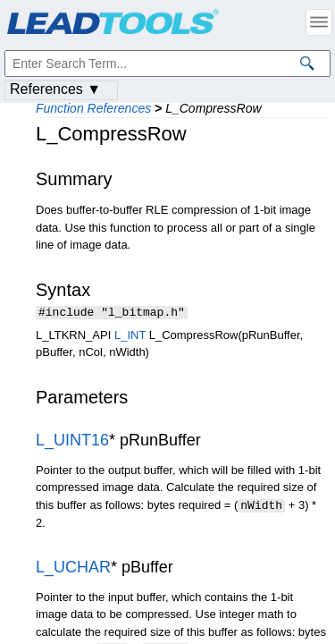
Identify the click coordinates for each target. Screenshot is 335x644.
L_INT (130, 337)
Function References (93, 108)
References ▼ (55, 89)
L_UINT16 (72, 442)
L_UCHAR (73, 568)
